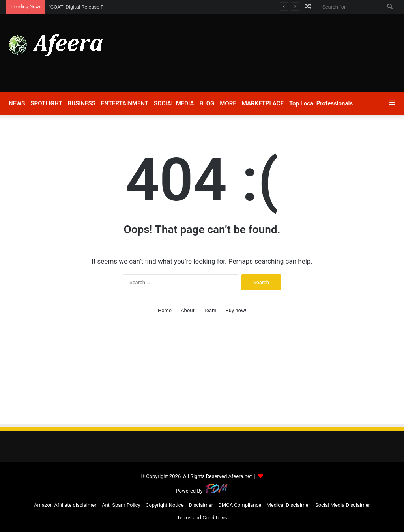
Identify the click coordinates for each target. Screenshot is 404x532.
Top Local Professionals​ (321, 103)
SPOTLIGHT (46, 103)
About (188, 310)
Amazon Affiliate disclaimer (65, 505)
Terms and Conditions (202, 518)
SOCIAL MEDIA (174, 103)
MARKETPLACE (263, 103)
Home (165, 310)
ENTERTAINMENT (125, 103)
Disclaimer (201, 505)
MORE (228, 103)
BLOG (207, 103)
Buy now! (236, 310)
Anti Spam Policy (121, 505)
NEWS (17, 103)
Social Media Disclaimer (343, 505)
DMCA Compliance (240, 505)
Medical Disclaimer (288, 505)
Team (210, 310)
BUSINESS (82, 103)
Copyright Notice (165, 505)
